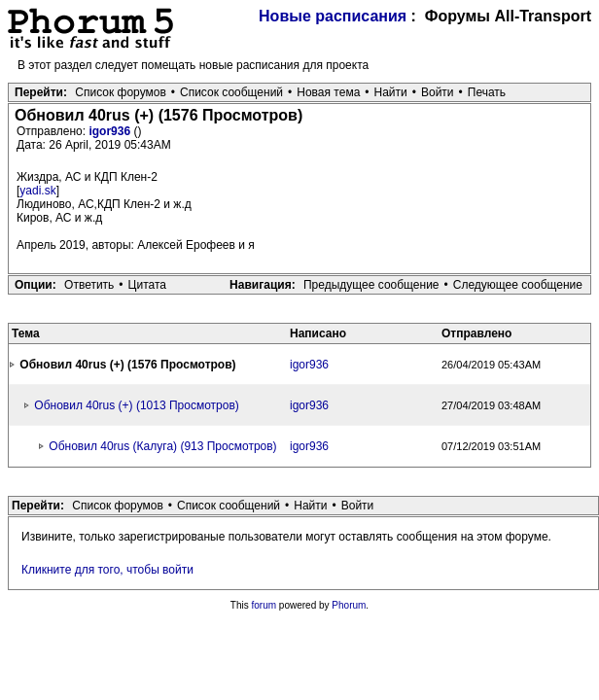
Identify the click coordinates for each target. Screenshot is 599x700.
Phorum (349, 605)
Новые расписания (333, 16)
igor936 (111, 131)
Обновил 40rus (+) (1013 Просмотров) (136, 405)
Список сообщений (231, 92)
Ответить (89, 285)
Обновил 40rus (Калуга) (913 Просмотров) (162, 446)
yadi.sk (37, 191)
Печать (487, 92)
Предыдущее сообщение (371, 285)
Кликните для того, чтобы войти (107, 570)
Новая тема (328, 92)
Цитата (147, 285)
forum (264, 605)
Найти (391, 92)
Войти (438, 92)
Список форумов (121, 92)
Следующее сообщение (518, 285)
